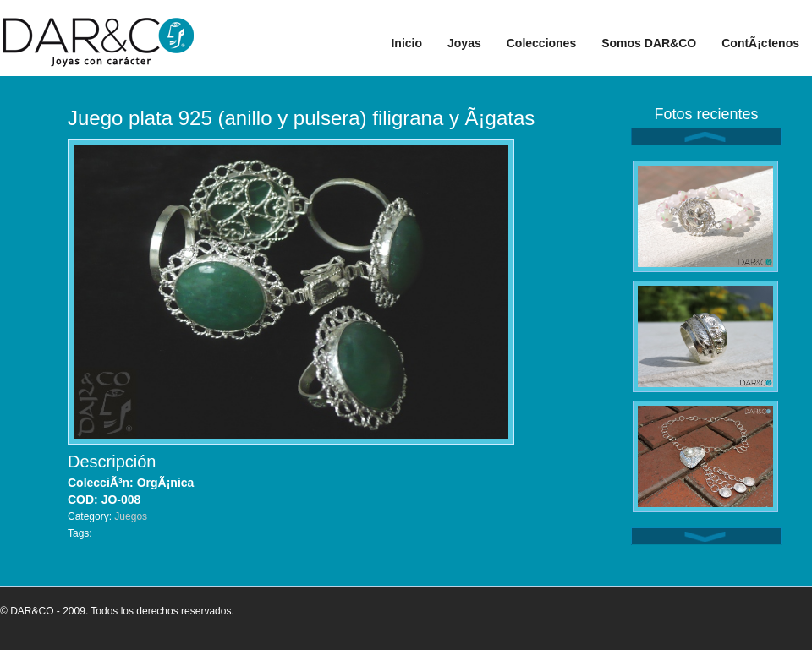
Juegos (131, 516)
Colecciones (541, 43)
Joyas (464, 43)
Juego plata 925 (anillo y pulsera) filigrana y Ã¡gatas (301, 118)
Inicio (406, 43)
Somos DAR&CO (649, 43)
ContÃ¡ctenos (760, 43)
